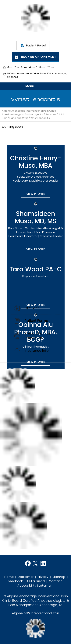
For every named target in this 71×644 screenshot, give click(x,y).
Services (51, 114)
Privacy (43, 577)
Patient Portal (36, 45)
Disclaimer (26, 577)
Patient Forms (36, 321)
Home (9, 577)
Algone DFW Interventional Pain (35, 613)
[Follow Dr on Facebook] (28, 563)
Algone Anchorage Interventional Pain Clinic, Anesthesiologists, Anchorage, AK (29, 113)
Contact (55, 581)
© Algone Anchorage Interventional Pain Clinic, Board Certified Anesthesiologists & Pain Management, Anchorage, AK (35, 601)
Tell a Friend (36, 581)
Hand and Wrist (19, 118)
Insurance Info (37, 351)
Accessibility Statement (35, 586)
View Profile (36, 194)
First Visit (32, 308)
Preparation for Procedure (37, 336)
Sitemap (59, 577)
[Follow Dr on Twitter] (35, 563)
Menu (35, 87)
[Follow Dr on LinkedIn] (43, 563)
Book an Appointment (39, 57)
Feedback (15, 581)
